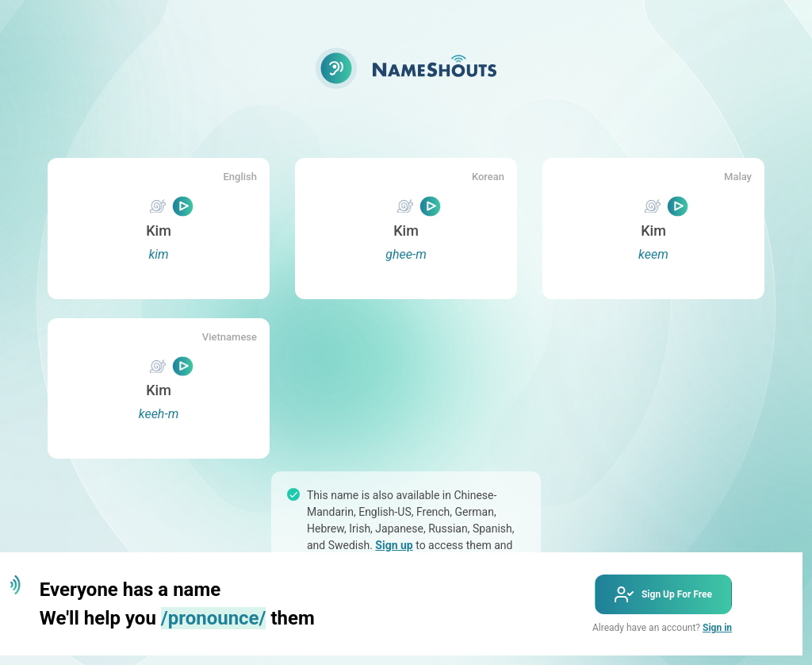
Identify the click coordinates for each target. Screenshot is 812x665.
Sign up (394, 545)
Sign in (717, 628)
